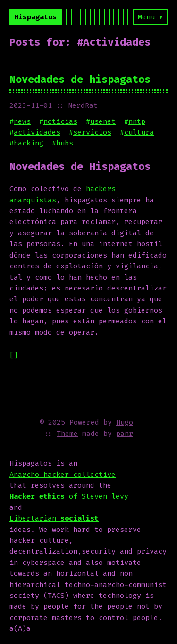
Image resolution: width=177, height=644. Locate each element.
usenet (103, 121)
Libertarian (54, 518)
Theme (67, 434)
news (22, 121)
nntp (137, 121)
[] (14, 355)
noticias (60, 121)
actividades (37, 132)
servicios (92, 132)
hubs (65, 143)
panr (125, 434)
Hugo (125, 422)
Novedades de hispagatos (80, 79)
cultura (139, 132)
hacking (29, 143)
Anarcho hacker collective (63, 475)
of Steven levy (69, 496)
